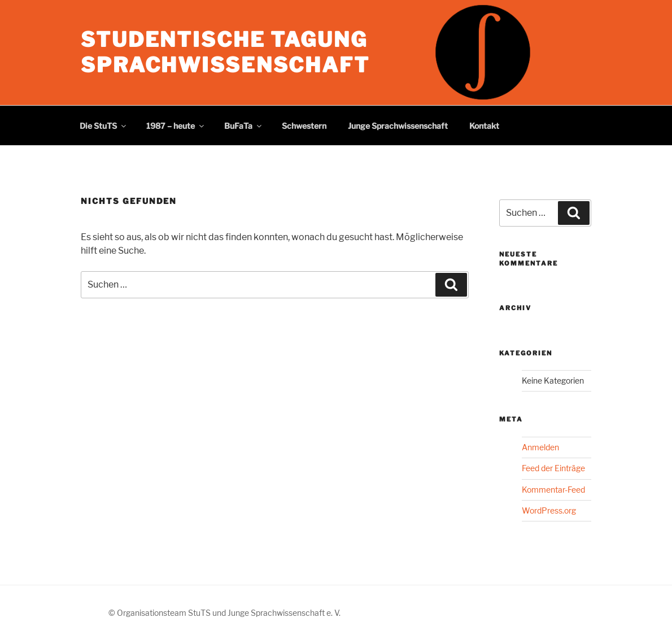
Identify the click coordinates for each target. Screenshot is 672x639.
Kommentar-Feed (553, 490)
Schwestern (304, 126)
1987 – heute (176, 126)
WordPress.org (549, 510)
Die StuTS (104, 126)
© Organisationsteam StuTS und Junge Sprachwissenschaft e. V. (224, 613)
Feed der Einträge (553, 468)
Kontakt (484, 126)
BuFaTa (244, 126)
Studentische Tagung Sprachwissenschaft (225, 52)
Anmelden (540, 447)
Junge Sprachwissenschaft (398, 126)
